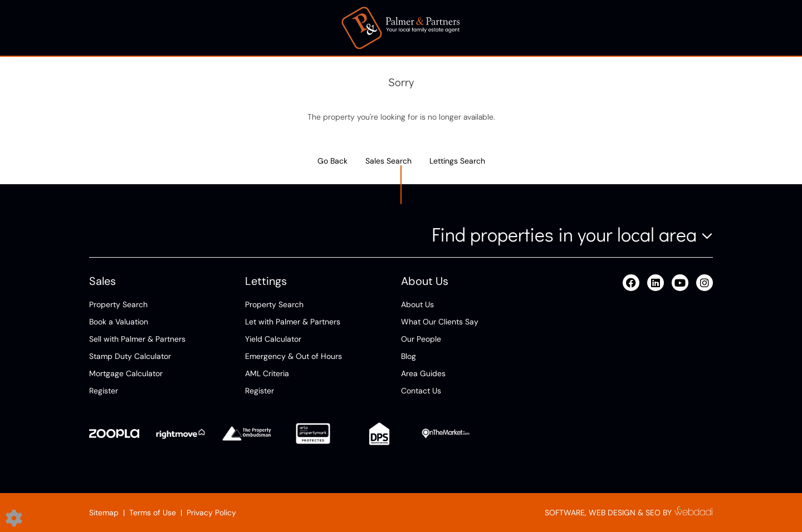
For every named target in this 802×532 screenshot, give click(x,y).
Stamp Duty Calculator (130, 356)
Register (104, 391)
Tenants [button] (314, 28)
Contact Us (421, 391)
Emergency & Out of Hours (294, 356)
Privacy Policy (211, 513)
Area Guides (423, 373)
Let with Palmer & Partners (293, 322)
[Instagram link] (705, 283)
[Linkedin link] (656, 283)
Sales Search (388, 161)
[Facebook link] (631, 283)
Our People (421, 339)
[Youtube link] (680, 283)
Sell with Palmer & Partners (137, 339)
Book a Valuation (119, 322)
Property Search (118, 304)
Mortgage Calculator (126, 373)
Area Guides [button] (588, 28)
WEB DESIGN (612, 513)
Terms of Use (153, 513)
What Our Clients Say (440, 322)
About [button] (505, 28)
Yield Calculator (273, 339)
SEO (653, 513)
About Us (417, 304)
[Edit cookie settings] (14, 518)
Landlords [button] (232, 28)
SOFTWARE (565, 513)
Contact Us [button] (682, 28)
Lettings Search (457, 161)
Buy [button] (158, 28)
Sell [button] (97, 28)
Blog (409, 356)
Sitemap (104, 513)
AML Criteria (267, 373)
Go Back (332, 161)
